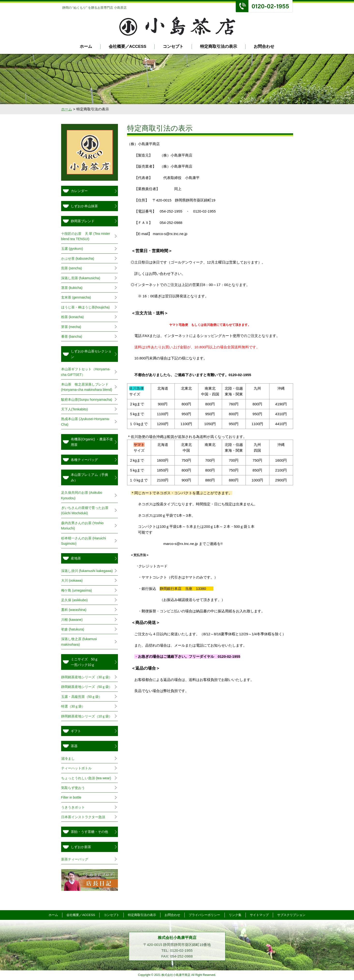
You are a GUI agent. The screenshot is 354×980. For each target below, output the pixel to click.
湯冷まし (68, 758)
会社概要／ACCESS (128, 46)
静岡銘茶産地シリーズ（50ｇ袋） (87, 687)
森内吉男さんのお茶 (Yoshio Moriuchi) (82, 526)
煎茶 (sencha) (72, 268)
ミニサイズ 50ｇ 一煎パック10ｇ (91, 662)
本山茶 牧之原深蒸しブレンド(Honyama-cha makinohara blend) (87, 387)
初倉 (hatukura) (73, 629)
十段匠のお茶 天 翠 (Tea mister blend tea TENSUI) (86, 236)
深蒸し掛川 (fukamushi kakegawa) (87, 571)
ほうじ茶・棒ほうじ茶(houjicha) (85, 307)
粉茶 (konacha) (72, 317)
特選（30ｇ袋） (73, 706)
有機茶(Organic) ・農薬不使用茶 (92, 442)
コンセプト (173, 46)
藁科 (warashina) (74, 610)
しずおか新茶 (81, 847)
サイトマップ (260, 915)
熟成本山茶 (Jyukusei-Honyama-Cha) (86, 422)
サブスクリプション (293, 915)
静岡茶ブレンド (83, 221)
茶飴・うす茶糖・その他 (89, 832)
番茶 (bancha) (72, 336)
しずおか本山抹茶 (84, 206)
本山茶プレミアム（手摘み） (89, 477)
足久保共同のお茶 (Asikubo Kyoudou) (82, 495)
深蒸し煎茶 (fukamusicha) (81, 278)
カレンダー (79, 191)
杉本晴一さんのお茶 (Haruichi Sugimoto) (84, 541)
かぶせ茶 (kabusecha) (78, 258)
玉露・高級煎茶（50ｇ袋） (82, 697)
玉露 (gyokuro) (74, 249)
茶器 (74, 746)
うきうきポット (73, 807)
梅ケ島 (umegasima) (77, 590)
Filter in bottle (71, 797)
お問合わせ (264, 46)
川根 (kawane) (72, 620)
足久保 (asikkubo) (74, 600)
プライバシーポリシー (205, 915)
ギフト (76, 731)
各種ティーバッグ (84, 460)
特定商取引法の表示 (219, 46)
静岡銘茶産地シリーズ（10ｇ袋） (87, 716)
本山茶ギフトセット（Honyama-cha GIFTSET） (86, 372)
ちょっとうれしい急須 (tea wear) (86, 778)
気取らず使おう (73, 788)
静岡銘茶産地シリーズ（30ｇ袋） (87, 677)
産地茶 (76, 558)
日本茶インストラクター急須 (83, 817)
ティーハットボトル (76, 768)
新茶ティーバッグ (75, 859)
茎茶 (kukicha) (72, 288)
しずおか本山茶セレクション (91, 354)
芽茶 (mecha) (71, 327)
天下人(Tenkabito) (75, 409)
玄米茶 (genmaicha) (76, 297)
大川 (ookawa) (72, 580)
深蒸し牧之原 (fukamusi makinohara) (79, 642)
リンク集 (236, 915)
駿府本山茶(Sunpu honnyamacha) (87, 400)
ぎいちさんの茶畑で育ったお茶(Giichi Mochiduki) (85, 510)
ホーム (86, 46)
